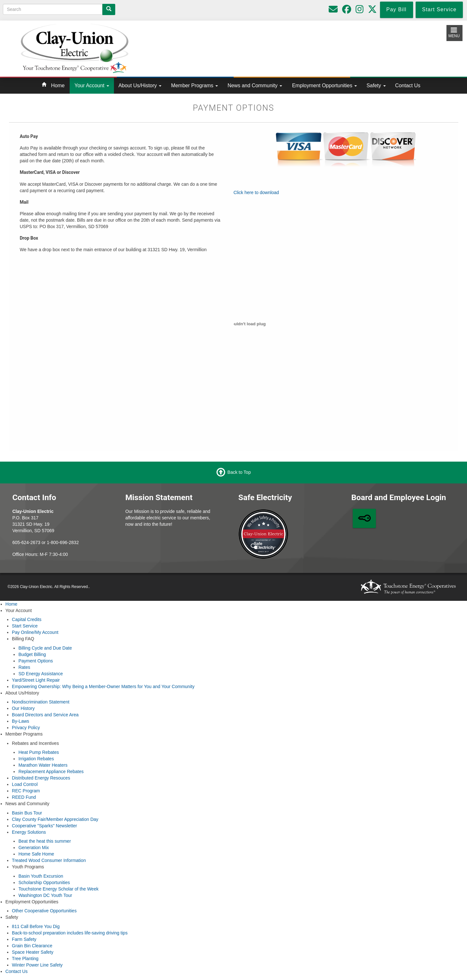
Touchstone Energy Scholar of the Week (58, 889)
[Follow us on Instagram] (360, 11)
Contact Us (408, 85)
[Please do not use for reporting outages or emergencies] (333, 11)
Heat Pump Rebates (39, 752)
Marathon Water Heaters (43, 765)
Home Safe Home (36, 854)
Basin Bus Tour (27, 813)
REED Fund (24, 797)
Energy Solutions (29, 832)
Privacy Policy (26, 728)
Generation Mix (34, 848)
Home (58, 85)
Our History (23, 708)
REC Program (26, 791)
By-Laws (21, 721)
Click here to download (256, 192)
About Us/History (140, 85)
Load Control (25, 784)
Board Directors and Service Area (45, 715)
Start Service (25, 626)
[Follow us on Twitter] (372, 11)
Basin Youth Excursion (41, 876)
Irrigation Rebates (36, 759)
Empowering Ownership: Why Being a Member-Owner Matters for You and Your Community (103, 686)
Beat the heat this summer (44, 841)
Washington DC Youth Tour (45, 895)
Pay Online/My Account (35, 632)
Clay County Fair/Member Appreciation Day (55, 819)
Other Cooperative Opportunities (44, 911)
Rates (24, 667)
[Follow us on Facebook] (347, 11)
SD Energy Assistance (41, 674)
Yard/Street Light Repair (36, 680)
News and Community (255, 85)
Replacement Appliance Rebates (51, 771)
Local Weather (293, 47)
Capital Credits (27, 619)
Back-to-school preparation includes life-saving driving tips (70, 933)
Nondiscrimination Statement (41, 702)
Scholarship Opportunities (44, 882)
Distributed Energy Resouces (41, 778)
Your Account (92, 85)
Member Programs (195, 85)
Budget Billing (32, 654)
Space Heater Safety (33, 952)
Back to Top (239, 472)
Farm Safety (24, 939)
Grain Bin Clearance (32, 946)
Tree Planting (25, 959)
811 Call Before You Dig (36, 926)
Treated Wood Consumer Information (49, 860)
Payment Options (35, 661)
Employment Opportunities (324, 85)
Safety (376, 85)
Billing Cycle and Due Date (45, 648)
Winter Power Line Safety (37, 965)
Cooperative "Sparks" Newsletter (44, 826)
